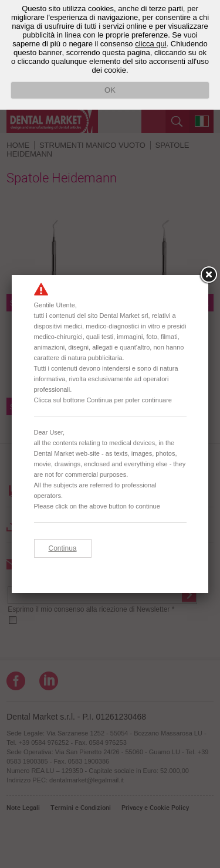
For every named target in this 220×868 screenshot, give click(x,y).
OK (110, 90)
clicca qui (150, 44)
